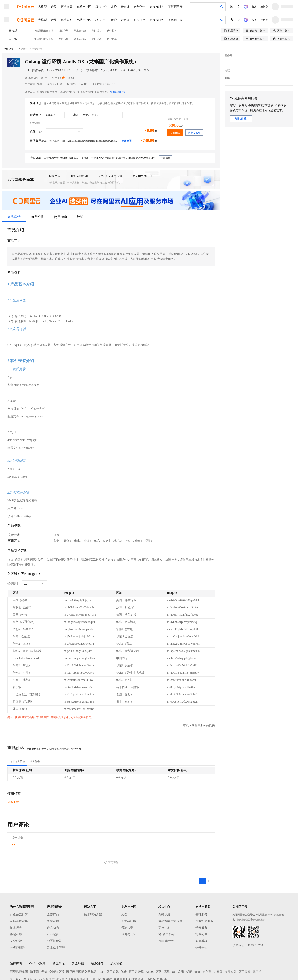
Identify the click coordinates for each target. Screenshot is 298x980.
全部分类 (8, 27)
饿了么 (257, 950)
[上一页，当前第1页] (197, 860)
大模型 (42, 7)
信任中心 (201, 926)
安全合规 (16, 919)
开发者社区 (129, 900)
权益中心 (101, 7)
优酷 (189, 950)
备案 (254, 7)
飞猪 (124, 950)
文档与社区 (84, 7)
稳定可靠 (16, 913)
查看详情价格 (118, 70)
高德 (167, 950)
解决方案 (67, 7)
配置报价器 (55, 919)
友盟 (181, 950)
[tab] (17, 740)
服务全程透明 (79, 155)
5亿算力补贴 (167, 913)
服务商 (228, 34)
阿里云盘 (245, 950)
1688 (101, 950)
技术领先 (16, 906)
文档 (124, 893)
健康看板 (201, 919)
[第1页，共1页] (203, 860)
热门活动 (97, 17)
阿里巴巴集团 (19, 950)
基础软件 (23, 27)
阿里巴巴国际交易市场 (81, 950)
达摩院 (218, 950)
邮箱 (227, 57)
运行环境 (37, 27)
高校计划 (164, 906)
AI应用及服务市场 (43, 17)
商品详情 (14, 195)
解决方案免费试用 (170, 900)
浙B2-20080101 (103, 958)
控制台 (264, 7)
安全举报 (78, 942)
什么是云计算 (19, 893)
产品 (54, 7)
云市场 (125, 7)
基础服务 (201, 893)
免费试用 (53, 900)
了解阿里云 (175, 7)
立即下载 (13, 781)
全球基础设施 (19, 900)
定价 (114, 7)
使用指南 (60, 195)
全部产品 (53, 893)
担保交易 (55, 155)
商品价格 (37, 195)
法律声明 (16, 942)
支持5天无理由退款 (110, 155)
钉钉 (197, 950)
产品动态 (53, 906)
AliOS (150, 950)
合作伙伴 (139, 7)
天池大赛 (127, 906)
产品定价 (53, 913)
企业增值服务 (204, 900)
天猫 (44, 950)
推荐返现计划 (167, 919)
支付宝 (207, 950)
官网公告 (201, 913)
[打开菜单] (7, 7)
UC (174, 950)
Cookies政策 (37, 942)
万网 (159, 950)
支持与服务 (157, 7)
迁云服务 (201, 906)
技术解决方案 (93, 893)
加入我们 (116, 942)
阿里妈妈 (113, 950)
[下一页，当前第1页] (209, 860)
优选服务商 (139, 155)
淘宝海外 (231, 950)
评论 (80, 195)
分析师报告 (17, 926)
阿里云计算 (136, 950)
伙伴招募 (112, 17)
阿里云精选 (80, 17)
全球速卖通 (57, 950)
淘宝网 (35, 950)
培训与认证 (129, 913)
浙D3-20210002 (157, 958)
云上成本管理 (56, 926)
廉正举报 (59, 942)
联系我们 (97, 942)
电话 (227, 49)
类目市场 (64, 17)
